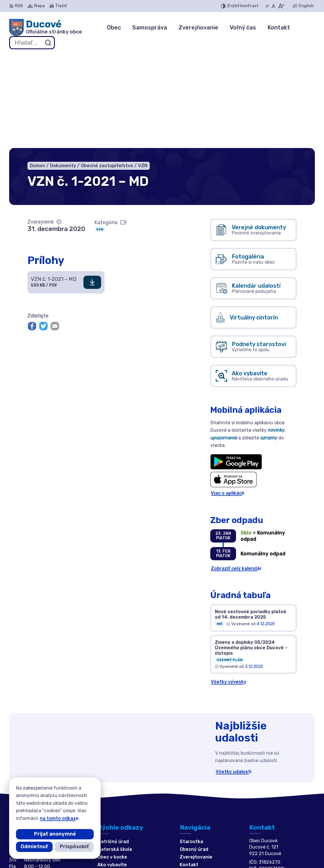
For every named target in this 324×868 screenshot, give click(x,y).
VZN (100, 135)
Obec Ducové (176, 853)
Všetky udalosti (234, 677)
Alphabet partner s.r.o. (94, 853)
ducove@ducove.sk (271, 805)
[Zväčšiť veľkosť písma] (281, 6)
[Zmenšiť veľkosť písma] (267, 6)
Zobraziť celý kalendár (236, 474)
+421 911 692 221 (269, 798)
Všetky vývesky (229, 588)
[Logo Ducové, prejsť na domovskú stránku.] (46, 27)
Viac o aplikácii (227, 399)
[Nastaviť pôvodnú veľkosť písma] (274, 6)
